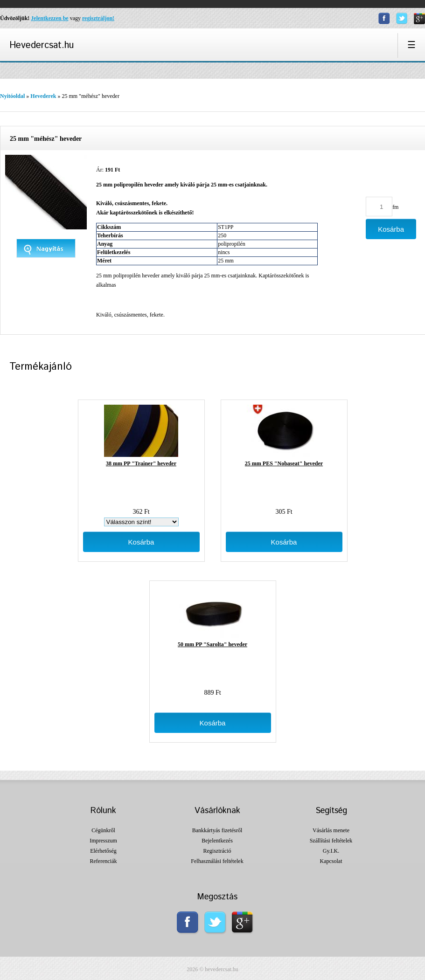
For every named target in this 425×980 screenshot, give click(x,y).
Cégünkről (103, 830)
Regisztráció (217, 851)
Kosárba (141, 542)
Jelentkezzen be (49, 18)
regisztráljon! (98, 18)
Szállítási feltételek (331, 841)
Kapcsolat (331, 861)
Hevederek (43, 96)
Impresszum (103, 841)
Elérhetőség (103, 851)
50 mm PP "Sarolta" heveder (212, 644)
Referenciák (104, 861)
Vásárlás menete (331, 830)
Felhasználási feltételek (217, 861)
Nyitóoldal (12, 96)
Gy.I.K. (331, 851)
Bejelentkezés (217, 841)
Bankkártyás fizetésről (217, 830)
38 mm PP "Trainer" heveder (141, 463)
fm (395, 207)
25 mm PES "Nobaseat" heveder (284, 463)
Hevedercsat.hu (42, 45)
